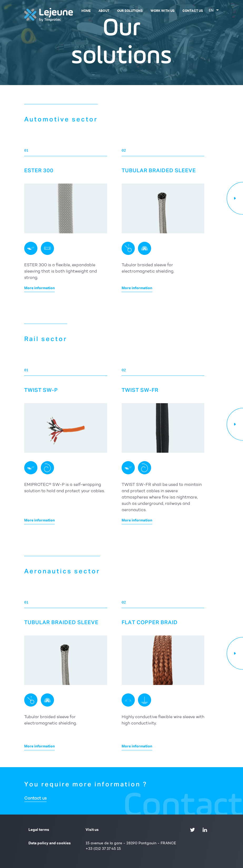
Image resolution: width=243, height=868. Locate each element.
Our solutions (130, 11)
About (104, 11)
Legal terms (39, 830)
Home (86, 11)
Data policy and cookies (50, 843)
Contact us (193, 11)
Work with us (163, 11)
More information (39, 288)
